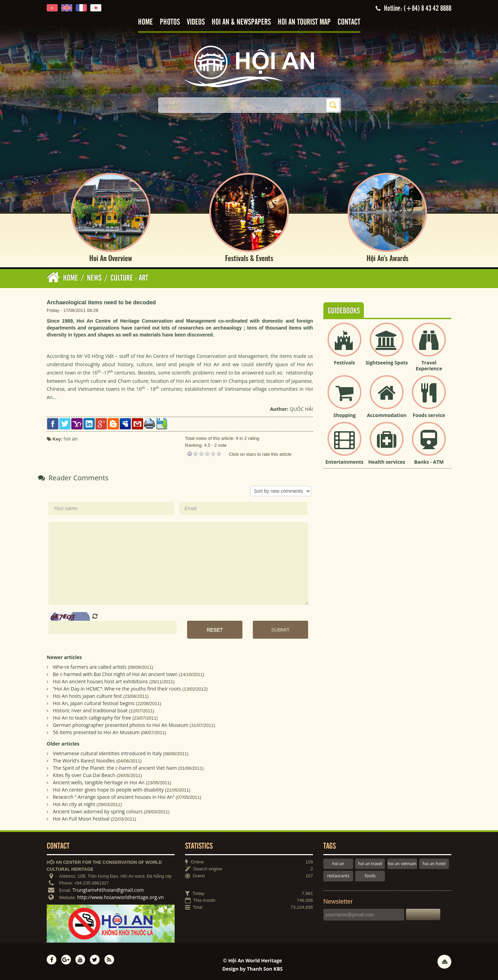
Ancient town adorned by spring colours (98, 811)
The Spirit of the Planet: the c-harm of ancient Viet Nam (115, 768)
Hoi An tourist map (304, 22)
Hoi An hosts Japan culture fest (87, 696)
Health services (387, 462)
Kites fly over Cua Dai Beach (84, 775)
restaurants (338, 876)
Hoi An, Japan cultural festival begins (94, 704)
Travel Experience (429, 366)
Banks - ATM (429, 462)
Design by (253, 969)
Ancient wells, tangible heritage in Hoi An (99, 782)
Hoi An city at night (74, 804)
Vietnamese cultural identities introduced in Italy (107, 753)
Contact (349, 22)
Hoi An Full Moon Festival (81, 819)
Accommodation (387, 415)
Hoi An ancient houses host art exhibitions (100, 682)
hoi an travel (370, 864)
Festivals (345, 363)
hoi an (338, 864)
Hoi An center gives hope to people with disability (108, 790)
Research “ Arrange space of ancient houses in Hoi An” (114, 797)
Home (145, 22)
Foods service (429, 415)
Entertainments (344, 462)
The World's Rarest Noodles (84, 761)
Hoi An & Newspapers (241, 22)
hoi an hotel (434, 864)
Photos (170, 22)
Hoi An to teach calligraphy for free (92, 718)
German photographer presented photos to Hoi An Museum (121, 725)
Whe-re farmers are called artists (90, 667)
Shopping (345, 415)
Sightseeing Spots (387, 363)
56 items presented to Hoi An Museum (96, 733)
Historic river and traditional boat (90, 711)
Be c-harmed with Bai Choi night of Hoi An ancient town (115, 674)
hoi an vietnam (402, 864)
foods (370, 876)
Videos (196, 22)
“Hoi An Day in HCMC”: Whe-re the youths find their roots (117, 689)
